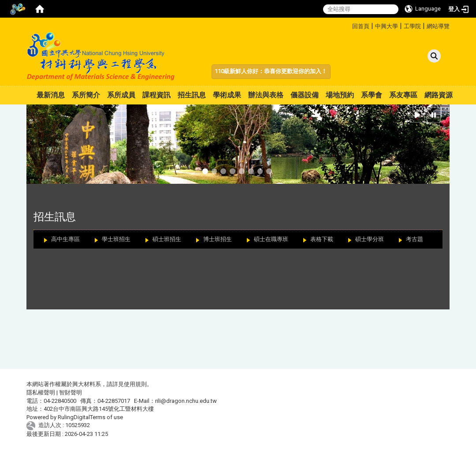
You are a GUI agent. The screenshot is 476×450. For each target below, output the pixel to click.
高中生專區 (65, 239)
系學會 (372, 95)
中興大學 (387, 26)
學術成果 (227, 95)
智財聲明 (71, 392)
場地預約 (340, 95)
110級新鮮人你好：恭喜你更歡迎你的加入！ (271, 71)
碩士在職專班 (271, 239)
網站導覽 (438, 26)
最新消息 (51, 95)
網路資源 (439, 95)
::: (349, 25)
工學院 (412, 26)
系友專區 (403, 95)
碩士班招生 (167, 239)
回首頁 (361, 26)
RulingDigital (74, 417)
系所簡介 (86, 95)
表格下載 (322, 239)
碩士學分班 (370, 239)
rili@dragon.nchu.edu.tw (186, 401)
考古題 (415, 239)
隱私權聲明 (41, 392)
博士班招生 (218, 239)
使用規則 (135, 384)
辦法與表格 (266, 95)
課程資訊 (156, 95)
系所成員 (121, 95)
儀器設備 (305, 95)
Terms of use (106, 417)
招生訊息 (192, 95)
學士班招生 (116, 239)
